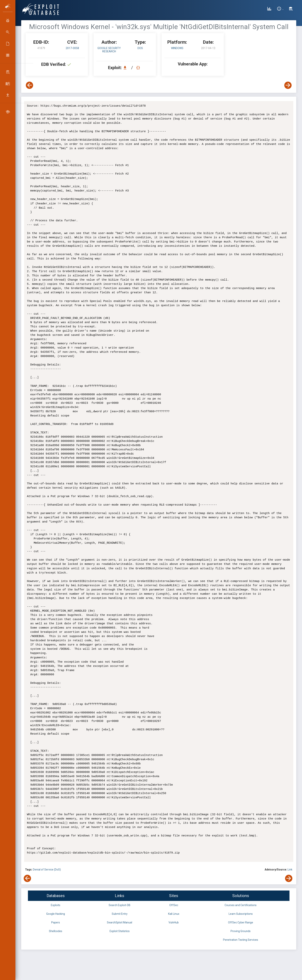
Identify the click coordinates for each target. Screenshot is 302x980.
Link (290, 870)
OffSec (174, 905)
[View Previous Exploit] (29, 85)
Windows (177, 48)
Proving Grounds (241, 931)
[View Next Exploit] (288, 85)
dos (140, 48)
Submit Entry (120, 914)
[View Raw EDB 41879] (139, 68)
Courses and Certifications (241, 905)
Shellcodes (56, 931)
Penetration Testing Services (241, 940)
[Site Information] (280, 9)
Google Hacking (56, 914)
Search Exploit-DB (120, 905)
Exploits (56, 905)
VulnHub (174, 922)
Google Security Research (109, 50)
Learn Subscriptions (241, 914)
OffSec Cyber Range (241, 922)
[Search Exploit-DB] (291, 9)
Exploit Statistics (120, 931)
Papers (56, 922)
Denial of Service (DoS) (47, 870)
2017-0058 (72, 48)
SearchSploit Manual (120, 922)
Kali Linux (174, 914)
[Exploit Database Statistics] (269, 9)
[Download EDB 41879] (126, 68)
